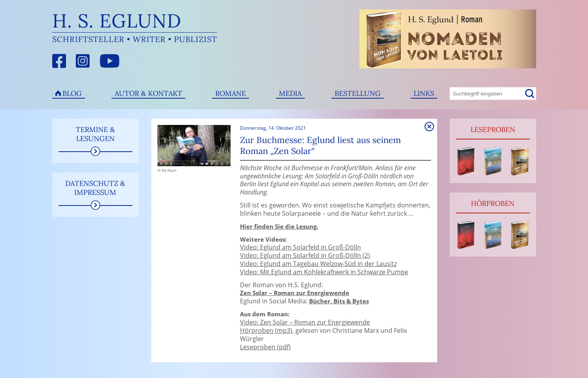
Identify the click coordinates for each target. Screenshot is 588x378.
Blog (72, 93)
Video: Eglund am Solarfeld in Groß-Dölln (300, 247)
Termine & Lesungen (95, 134)
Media (290, 93)
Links (424, 93)
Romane (231, 93)
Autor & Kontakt (148, 93)
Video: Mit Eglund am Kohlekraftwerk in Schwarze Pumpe (324, 272)
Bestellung (358, 93)
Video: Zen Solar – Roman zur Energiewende (305, 322)
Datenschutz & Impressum (95, 188)
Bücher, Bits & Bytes (339, 301)
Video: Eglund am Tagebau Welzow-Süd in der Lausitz (318, 264)
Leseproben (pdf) (265, 347)
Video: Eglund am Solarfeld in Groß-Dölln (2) (305, 255)
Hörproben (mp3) (266, 330)
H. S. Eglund (117, 21)
